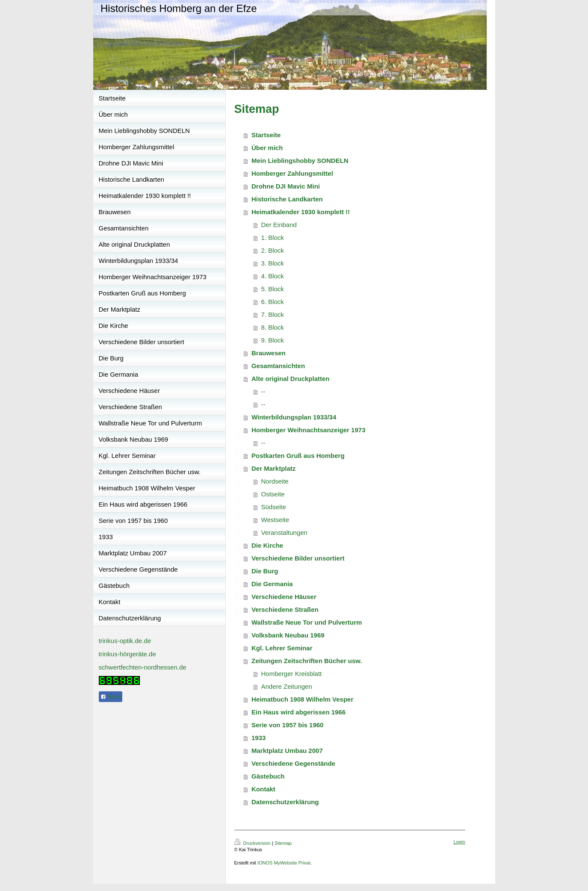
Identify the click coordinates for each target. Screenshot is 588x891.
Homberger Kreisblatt (292, 674)
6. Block (273, 302)
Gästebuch (268, 776)
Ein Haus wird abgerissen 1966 (298, 712)
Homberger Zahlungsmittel (292, 173)
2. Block (273, 250)
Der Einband (279, 225)
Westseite (275, 520)
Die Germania (272, 584)
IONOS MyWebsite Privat (284, 863)
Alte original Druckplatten (291, 379)
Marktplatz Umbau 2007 (287, 751)
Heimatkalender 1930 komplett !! (301, 212)
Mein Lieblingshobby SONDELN (300, 161)
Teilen (111, 697)
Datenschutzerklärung (285, 802)
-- (263, 391)
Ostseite (273, 494)
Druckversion (253, 843)
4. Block (273, 276)
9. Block (273, 340)
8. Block (273, 327)
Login (459, 842)
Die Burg (265, 571)
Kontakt (263, 789)
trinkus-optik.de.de (125, 641)
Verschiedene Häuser (284, 597)
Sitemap (283, 843)
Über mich (267, 148)
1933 (259, 738)
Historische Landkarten (287, 199)
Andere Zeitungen (287, 686)
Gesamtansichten (278, 366)
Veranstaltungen (284, 533)
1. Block (273, 238)
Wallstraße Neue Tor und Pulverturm (307, 622)
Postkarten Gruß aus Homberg (298, 456)
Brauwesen (269, 353)
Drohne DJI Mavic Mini (286, 186)
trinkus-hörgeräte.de (127, 654)
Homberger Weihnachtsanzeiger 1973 (308, 430)
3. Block (273, 263)
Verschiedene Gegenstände (293, 763)
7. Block (273, 314)
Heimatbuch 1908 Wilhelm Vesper (302, 699)
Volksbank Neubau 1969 (288, 635)
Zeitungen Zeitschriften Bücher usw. (307, 661)
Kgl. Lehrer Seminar (282, 648)
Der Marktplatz (273, 468)
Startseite (266, 135)
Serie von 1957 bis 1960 (287, 725)
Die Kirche (267, 545)
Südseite (274, 507)
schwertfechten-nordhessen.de (143, 667)
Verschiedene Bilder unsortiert (298, 558)
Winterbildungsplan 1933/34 (294, 417)
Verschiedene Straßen (285, 609)
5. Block (273, 289)
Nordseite (275, 481)
